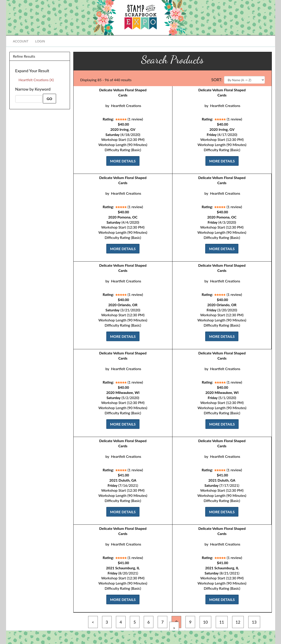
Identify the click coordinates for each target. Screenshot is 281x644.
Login (40, 41)
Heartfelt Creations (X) (36, 80)
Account (21, 41)
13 (254, 622)
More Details (123, 161)
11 (222, 622)
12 (238, 622)
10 (206, 622)
